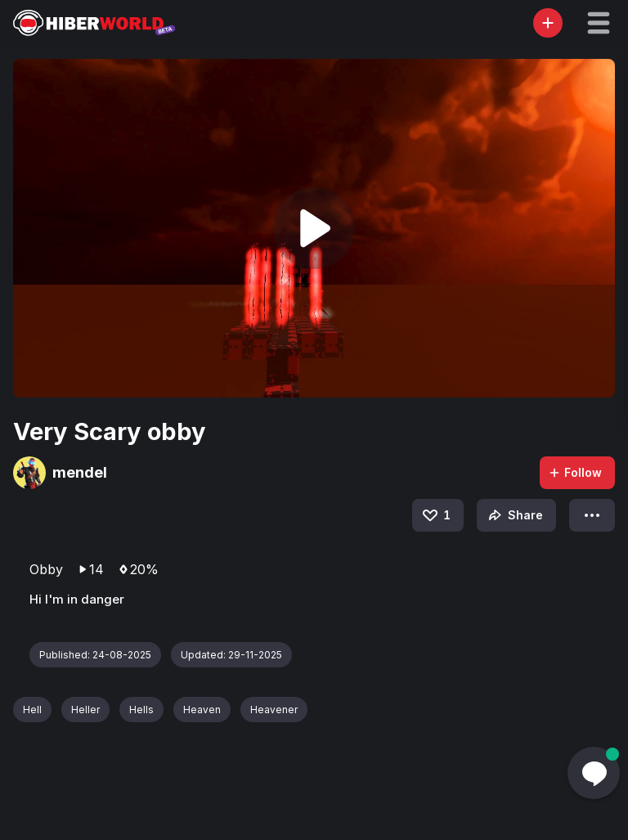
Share (514, 515)
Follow (575, 472)
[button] (599, 23)
